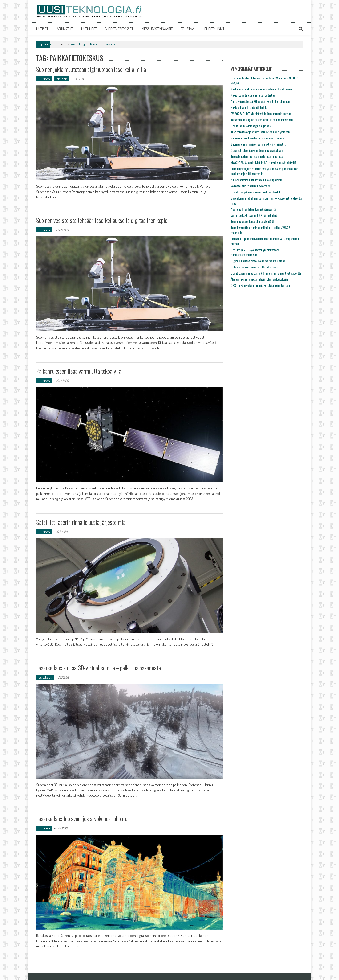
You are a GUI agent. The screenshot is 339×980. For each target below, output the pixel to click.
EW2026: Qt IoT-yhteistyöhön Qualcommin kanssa (261, 113)
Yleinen (62, 79)
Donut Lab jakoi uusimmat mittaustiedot (256, 192)
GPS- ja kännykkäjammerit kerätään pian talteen (260, 285)
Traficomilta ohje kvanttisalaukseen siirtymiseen (260, 132)
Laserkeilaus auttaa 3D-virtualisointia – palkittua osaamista (99, 668)
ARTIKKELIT (65, 29)
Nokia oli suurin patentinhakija (249, 107)
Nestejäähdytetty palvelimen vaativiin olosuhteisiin (261, 89)
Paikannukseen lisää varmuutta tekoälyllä (79, 371)
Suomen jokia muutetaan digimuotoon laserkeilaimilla (91, 69)
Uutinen (44, 79)
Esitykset (45, 677)
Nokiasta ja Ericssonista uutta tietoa (253, 95)
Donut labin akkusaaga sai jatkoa (251, 126)
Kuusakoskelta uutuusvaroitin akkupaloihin (256, 180)
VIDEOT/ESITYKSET (119, 29)
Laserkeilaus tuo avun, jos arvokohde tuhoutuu (83, 818)
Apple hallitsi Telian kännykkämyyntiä (253, 209)
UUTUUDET (89, 29)
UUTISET (42, 29)
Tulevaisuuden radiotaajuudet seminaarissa (257, 156)
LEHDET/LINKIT (214, 29)
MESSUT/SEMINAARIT (157, 29)
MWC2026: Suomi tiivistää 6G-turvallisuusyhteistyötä (264, 162)
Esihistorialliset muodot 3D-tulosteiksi (254, 267)
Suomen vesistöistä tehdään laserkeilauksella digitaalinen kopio (102, 220)
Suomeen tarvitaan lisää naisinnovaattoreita (257, 138)
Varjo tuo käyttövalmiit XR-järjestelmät (255, 215)
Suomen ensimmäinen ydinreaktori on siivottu (258, 144)
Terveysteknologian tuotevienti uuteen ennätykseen (262, 120)
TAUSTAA (188, 29)
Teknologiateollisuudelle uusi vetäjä (252, 221)
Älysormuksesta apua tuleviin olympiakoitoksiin (259, 279)
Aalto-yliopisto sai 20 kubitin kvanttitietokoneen (260, 101)
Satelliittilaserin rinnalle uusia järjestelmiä (81, 522)
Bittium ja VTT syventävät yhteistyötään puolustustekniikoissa (255, 252)
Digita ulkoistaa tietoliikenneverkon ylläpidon (258, 261)
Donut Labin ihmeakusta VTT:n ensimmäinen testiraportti (266, 273)
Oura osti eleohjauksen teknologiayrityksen (257, 150)
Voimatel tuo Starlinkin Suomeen (250, 186)
